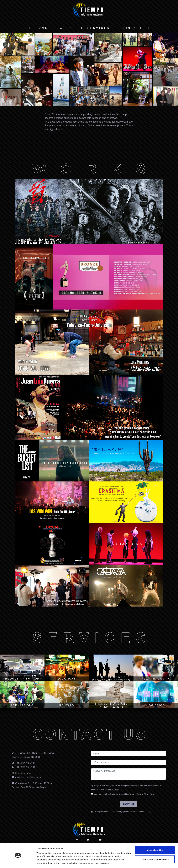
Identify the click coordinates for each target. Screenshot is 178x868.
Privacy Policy (113, 790)
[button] (13, 69)
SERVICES (99, 28)
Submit (129, 804)
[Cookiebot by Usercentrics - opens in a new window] (18, 863)
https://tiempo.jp (23, 773)
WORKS (68, 28)
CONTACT (132, 28)
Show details (43, 863)
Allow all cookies (155, 842)
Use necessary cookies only (155, 851)
